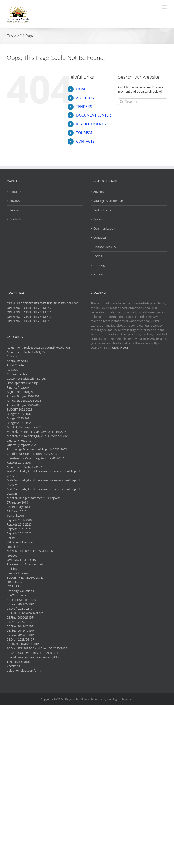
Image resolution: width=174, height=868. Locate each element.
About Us (16, 192)
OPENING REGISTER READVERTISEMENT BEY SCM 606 (43, 303)
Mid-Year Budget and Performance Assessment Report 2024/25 (43, 491)
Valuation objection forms (24, 542)
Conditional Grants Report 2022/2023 (32, 454)
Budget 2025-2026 (19, 414)
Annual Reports (17, 361)
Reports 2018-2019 (19, 520)
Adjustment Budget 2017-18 (25, 467)
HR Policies (14, 582)
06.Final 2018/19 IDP (20, 631)
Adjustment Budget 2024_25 (26, 352)
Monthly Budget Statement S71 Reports (34, 498)
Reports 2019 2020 (19, 524)
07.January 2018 (17, 502)
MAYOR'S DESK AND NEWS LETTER (30, 551)
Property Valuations (20, 591)
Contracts (100, 237)
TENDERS (84, 107)
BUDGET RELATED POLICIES (25, 577)
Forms (98, 256)
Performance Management (25, 564)
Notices (98, 274)
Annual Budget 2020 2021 (24, 396)
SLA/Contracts (16, 595)
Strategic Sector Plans (21, 600)
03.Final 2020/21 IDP (20, 617)
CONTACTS (85, 141)
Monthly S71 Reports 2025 (24, 427)
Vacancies (13, 666)
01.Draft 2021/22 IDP (21, 609)
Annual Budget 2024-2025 (24, 401)
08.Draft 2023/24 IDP (21, 639)
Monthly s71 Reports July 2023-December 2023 (38, 436)
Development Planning (22, 383)
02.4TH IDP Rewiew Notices (25, 613)
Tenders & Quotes (19, 662)
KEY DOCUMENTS (91, 124)
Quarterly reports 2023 (22, 445)
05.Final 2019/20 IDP (20, 626)
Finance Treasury (105, 247)
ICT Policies (14, 586)
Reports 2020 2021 (19, 529)
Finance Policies (17, 573)
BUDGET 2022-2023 (19, 409)
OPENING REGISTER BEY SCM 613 (29, 321)
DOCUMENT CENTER (93, 115)
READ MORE (120, 347)
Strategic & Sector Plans (109, 201)
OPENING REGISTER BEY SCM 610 (29, 317)
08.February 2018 (18, 507)
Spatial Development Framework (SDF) (33, 657)
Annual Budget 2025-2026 (24, 405)
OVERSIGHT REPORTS (21, 560)
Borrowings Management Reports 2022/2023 (37, 449)
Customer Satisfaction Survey (27, 379)
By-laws (98, 219)
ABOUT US (85, 98)
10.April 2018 (15, 516)
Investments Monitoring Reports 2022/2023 (36, 458)
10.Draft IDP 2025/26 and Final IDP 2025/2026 (37, 648)
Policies (12, 569)
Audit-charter (102, 210)
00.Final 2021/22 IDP (20, 604)
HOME (81, 89)
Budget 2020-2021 (19, 418)
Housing (99, 265)
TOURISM (84, 133)
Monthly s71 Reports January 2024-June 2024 (37, 432)
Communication (104, 228)
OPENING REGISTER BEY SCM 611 (29, 312)
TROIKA (15, 201)
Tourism (15, 210)
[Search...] (143, 102)
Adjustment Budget (20, 392)
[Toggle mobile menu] (165, 7)
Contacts (16, 219)
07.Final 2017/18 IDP (20, 635)
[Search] (122, 102)
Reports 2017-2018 (19, 462)
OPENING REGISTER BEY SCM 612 (29, 308)
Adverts (99, 192)
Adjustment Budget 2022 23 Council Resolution (38, 347)
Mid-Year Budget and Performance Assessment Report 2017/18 (43, 474)
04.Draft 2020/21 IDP (21, 622)
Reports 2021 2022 (19, 533)
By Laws (12, 370)
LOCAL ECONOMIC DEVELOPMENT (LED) (34, 653)
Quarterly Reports (19, 440)
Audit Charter (16, 365)
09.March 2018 (17, 511)
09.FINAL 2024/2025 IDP (23, 644)
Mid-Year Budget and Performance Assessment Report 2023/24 (43, 482)
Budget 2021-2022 (19, 423)
